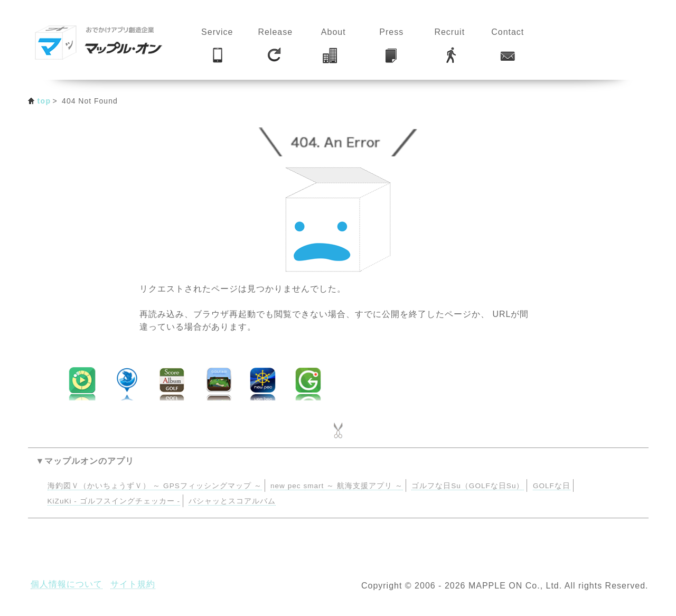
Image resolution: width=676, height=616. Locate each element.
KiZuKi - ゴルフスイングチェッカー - (114, 501)
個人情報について (67, 584)
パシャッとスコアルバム (232, 501)
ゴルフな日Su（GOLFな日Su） (468, 486)
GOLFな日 (552, 486)
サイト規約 (133, 584)
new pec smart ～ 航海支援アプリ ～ (337, 486)
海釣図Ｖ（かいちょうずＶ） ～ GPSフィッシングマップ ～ (155, 486)
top (44, 101)
